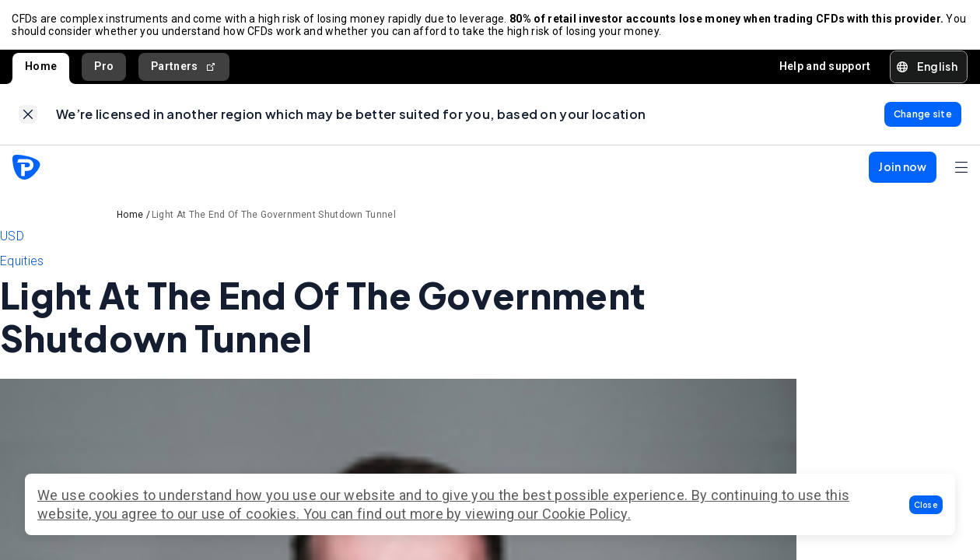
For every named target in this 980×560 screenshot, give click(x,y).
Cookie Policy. (586, 514)
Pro (104, 67)
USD (12, 238)
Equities (22, 263)
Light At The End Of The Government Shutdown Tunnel (274, 217)
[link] (28, 116)
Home (41, 67)
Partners (184, 67)
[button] (926, 505)
